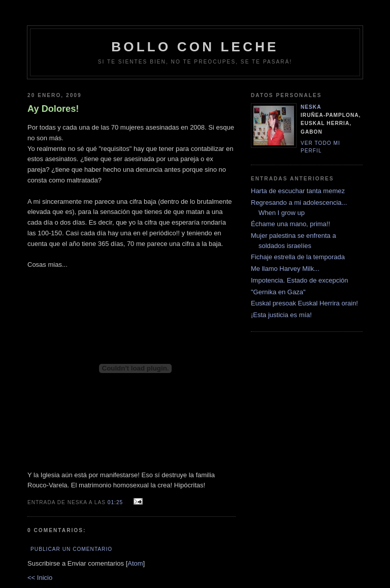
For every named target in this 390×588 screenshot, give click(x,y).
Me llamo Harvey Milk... (285, 269)
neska (311, 107)
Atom (135, 563)
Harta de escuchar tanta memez (298, 191)
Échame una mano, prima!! (290, 224)
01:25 (116, 502)
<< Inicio (40, 578)
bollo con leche (195, 47)
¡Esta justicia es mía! (281, 315)
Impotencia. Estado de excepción (300, 280)
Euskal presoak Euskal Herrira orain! (304, 303)
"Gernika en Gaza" (278, 292)
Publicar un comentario (71, 549)
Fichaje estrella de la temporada (298, 257)
